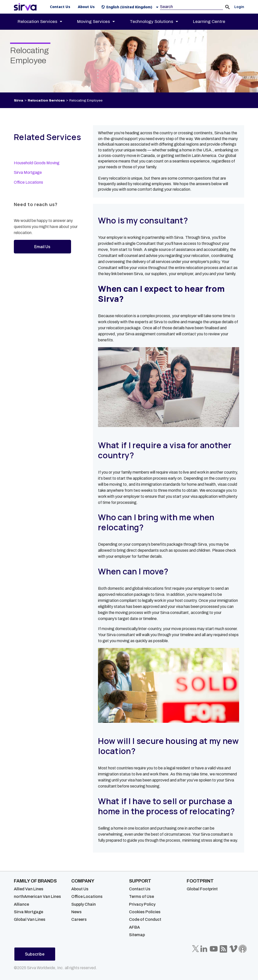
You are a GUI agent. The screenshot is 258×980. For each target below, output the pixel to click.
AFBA (134, 927)
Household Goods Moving (37, 163)
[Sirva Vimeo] (233, 949)
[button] (131, 7)
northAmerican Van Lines (37, 896)
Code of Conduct (145, 919)
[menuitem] (44, 22)
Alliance (21, 904)
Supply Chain (84, 904)
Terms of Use (141, 896)
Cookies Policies (145, 912)
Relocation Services (46, 100)
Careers (79, 919)
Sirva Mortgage (28, 172)
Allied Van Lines (29, 889)
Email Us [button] (42, 247)
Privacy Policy (142, 904)
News (76, 912)
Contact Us (140, 889)
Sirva (19, 100)
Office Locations (28, 182)
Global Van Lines (30, 919)
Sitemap (137, 935)
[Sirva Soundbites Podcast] (243, 949)
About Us (80, 889)
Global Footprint (202, 889)
